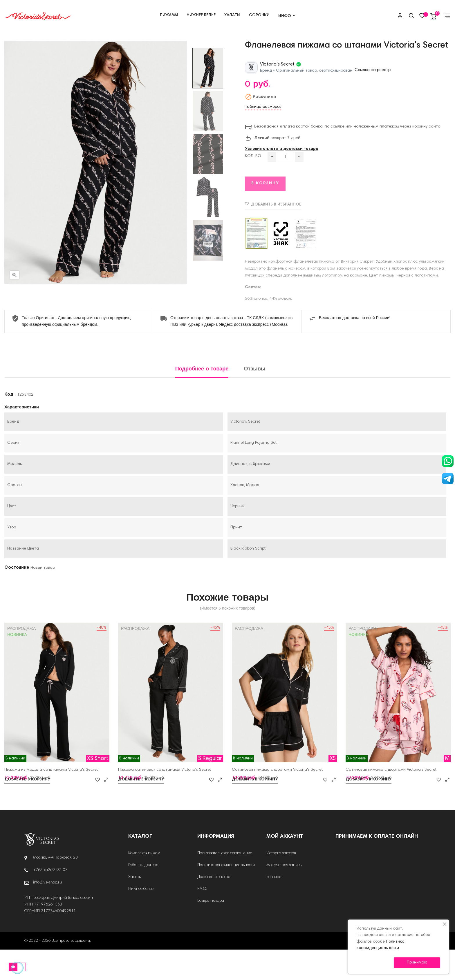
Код (9, 425)
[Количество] (286, 187)
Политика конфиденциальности (226, 896)
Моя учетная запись (284, 896)
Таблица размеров (263, 138)
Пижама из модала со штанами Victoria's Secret (51, 801)
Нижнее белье (141, 919)
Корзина (274, 908)
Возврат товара (211, 931)
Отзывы (255, 400)
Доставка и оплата (214, 908)
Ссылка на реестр (373, 101)
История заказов (281, 884)
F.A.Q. (202, 919)
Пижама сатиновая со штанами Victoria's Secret (165, 801)
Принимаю (417, 963)
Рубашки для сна (143, 896)
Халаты (135, 908)
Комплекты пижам (144, 884)
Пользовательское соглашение (225, 884)
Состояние (17, 598)
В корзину (265, 214)
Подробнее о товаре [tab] (202, 400)
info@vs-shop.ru (47, 913)
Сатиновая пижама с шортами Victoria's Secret (277, 801)
